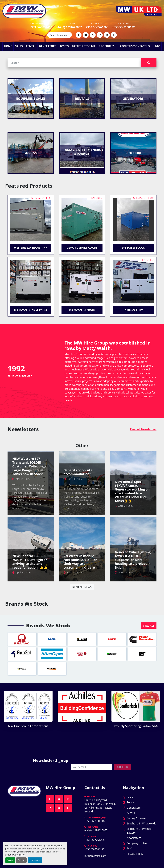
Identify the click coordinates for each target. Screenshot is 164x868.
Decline (21, 860)
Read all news (82, 587)
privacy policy (18, 855)
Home (8, 46)
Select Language (59, 35)
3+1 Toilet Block (133, 248)
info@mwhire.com (95, 856)
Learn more (35, 860)
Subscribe (122, 767)
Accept (10, 860)
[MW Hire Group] (24, 791)
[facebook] (79, 35)
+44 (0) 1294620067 (69, 27)
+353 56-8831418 (41, 27)
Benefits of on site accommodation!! (78, 472)
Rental (31, 46)
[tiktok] (100, 35)
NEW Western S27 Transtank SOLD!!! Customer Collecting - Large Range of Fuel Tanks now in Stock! (29, 466)
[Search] (74, 63)
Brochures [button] (107, 46)
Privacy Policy (135, 854)
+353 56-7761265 (97, 27)
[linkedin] (86, 35)
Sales (19, 46)
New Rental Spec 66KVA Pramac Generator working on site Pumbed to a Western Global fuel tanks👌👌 (132, 491)
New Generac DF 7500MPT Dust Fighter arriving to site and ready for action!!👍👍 (30, 562)
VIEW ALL (149, 626)
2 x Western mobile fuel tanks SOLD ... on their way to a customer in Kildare (80, 562)
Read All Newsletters (143, 429)
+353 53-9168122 (123, 27)
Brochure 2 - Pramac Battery (139, 831)
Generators (48, 46)
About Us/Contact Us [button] (135, 46)
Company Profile (137, 843)
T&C (157, 46)
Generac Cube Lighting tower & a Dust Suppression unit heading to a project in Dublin (133, 560)
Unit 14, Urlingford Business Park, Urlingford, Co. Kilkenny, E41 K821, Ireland (100, 806)
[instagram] (93, 35)
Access (64, 46)
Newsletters (134, 838)
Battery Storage (84, 46)
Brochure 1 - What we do (142, 823)
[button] (149, 625)
